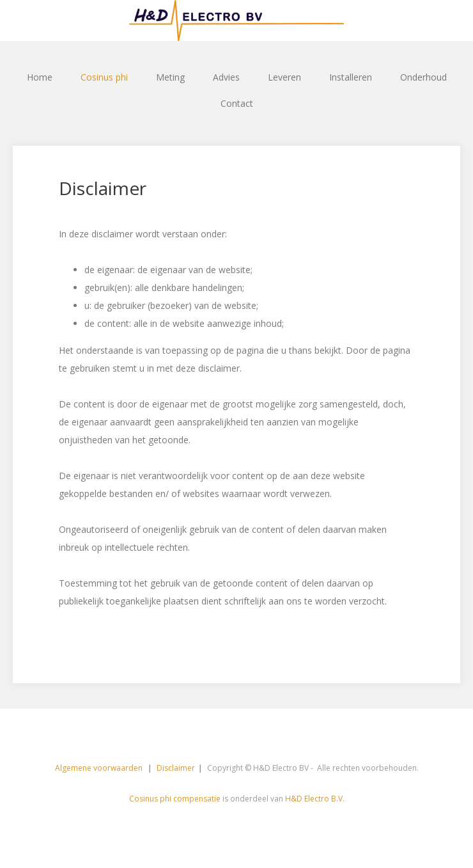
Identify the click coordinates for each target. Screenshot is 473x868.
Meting (170, 77)
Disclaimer (176, 768)
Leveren (284, 77)
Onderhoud (423, 77)
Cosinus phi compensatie (175, 799)
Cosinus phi (104, 77)
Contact (237, 103)
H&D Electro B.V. (315, 799)
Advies (226, 77)
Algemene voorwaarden (100, 768)
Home (40, 77)
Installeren (351, 77)
